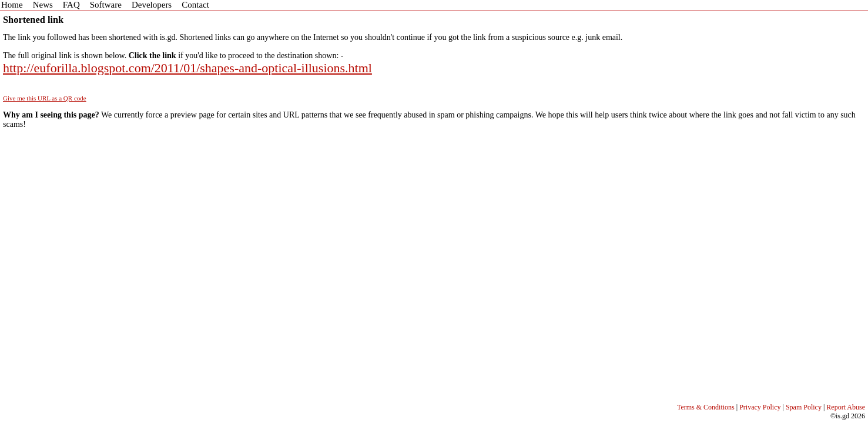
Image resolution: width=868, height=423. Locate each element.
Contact (195, 5)
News (43, 5)
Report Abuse (846, 407)
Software (106, 5)
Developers (152, 5)
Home (12, 5)
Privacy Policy (760, 407)
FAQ (71, 5)
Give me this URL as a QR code (45, 98)
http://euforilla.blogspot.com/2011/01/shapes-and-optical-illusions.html (187, 68)
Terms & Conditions (706, 407)
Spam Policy (804, 407)
